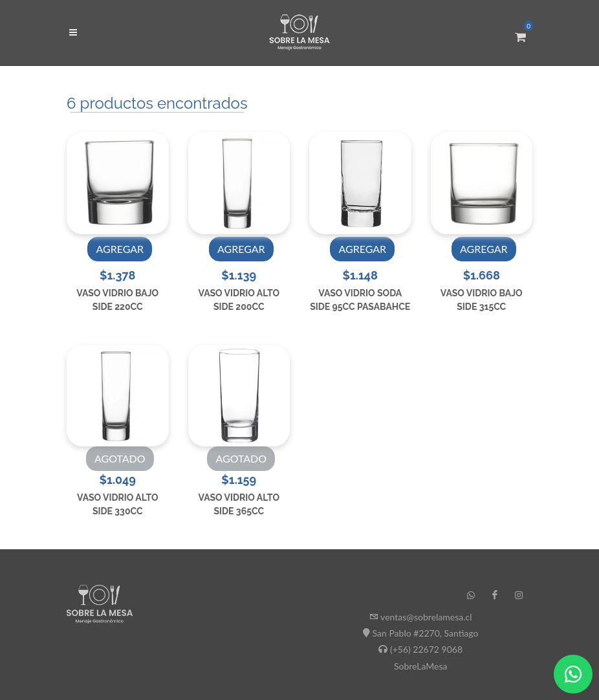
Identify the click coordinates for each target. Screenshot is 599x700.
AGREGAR (120, 249)
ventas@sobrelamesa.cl (426, 617)
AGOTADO (120, 458)
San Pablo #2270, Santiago (426, 633)
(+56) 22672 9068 (426, 649)
